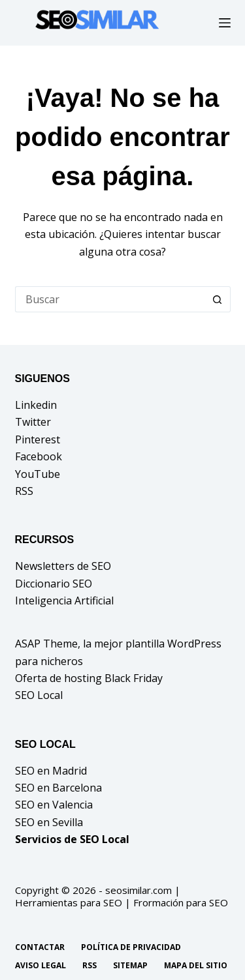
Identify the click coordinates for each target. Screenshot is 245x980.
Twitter (33, 422)
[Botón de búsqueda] (218, 299)
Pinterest (38, 439)
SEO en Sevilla (49, 822)
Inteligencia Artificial (64, 601)
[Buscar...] (110, 299)
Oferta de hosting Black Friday (89, 678)
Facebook (39, 456)
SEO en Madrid (51, 771)
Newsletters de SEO (63, 566)
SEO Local (39, 695)
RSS (24, 491)
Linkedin (36, 405)
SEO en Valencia (54, 805)
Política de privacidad (131, 947)
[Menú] (225, 23)
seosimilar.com (139, 890)
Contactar (40, 947)
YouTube (38, 474)
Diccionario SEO (54, 584)
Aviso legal (41, 966)
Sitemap (130, 966)
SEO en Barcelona (58, 788)
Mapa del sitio (196, 966)
